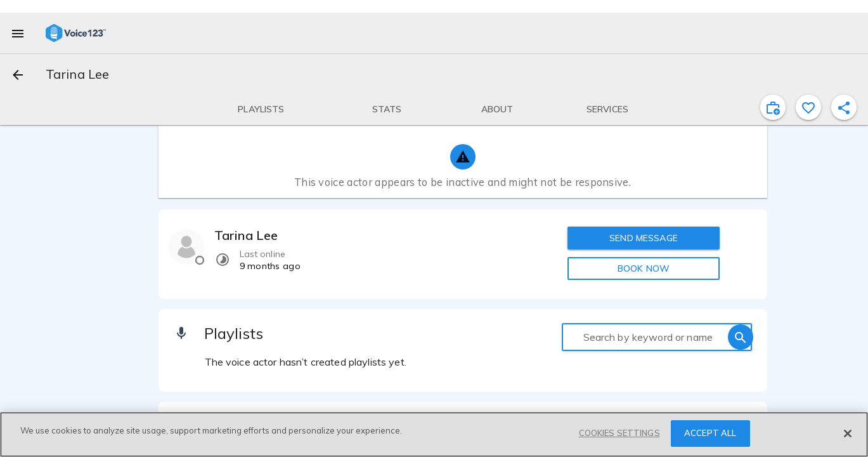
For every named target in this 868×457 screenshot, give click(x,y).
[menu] (18, 33)
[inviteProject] (773, 107)
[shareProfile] (844, 107)
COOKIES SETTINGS (619, 434)
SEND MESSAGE (644, 238)
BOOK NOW (644, 268)
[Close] (848, 434)
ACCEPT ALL (710, 434)
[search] (741, 337)
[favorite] (808, 107)
